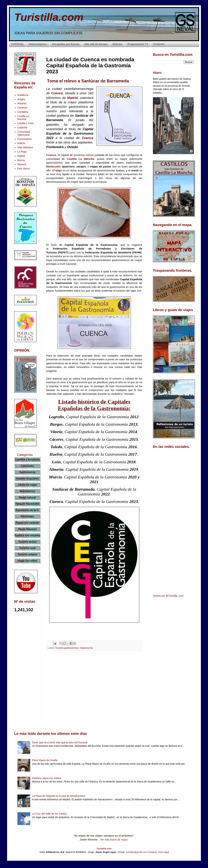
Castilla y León (26, 123)
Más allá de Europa (96, 44)
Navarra (22, 164)
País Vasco (24, 169)
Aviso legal (163, 852)
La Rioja (22, 152)
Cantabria (23, 112)
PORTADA (17, 44)
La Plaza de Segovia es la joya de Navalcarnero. (59, 796)
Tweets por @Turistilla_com (168, 596)
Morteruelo (53, 166)
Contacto (159, 44)
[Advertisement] (94, 685)
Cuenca (57, 93)
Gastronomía (86, 648)
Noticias (117, 44)
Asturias (22, 103)
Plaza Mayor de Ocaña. (45, 760)
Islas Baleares (25, 147)
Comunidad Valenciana (24, 133)
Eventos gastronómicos (67, 648)
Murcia (21, 160)
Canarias (22, 108)
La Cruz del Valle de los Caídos (49, 814)
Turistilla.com (49, 17)
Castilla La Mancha (80, 159)
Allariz (157, 73)
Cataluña (22, 128)
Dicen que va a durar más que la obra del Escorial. (60, 742)
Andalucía (23, 95)
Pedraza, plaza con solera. (47, 778)
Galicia (21, 143)
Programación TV (138, 44)
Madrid (72, 98)
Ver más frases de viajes (114, 839)
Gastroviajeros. (38, 44)
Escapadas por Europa (66, 44)
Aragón (21, 99)
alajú (59, 170)
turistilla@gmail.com (137, 852)
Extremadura (25, 139)
